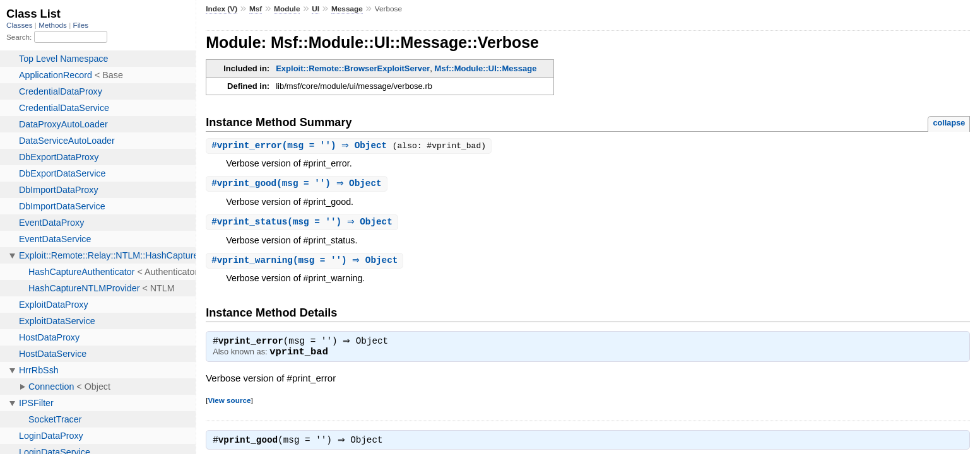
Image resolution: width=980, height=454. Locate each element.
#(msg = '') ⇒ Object (304, 146)
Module (287, 9)
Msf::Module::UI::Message (486, 68)
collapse (949, 123)
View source (229, 404)
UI (316, 9)
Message (347, 9)
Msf (256, 9)
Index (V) (221, 9)
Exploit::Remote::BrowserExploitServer (353, 68)
